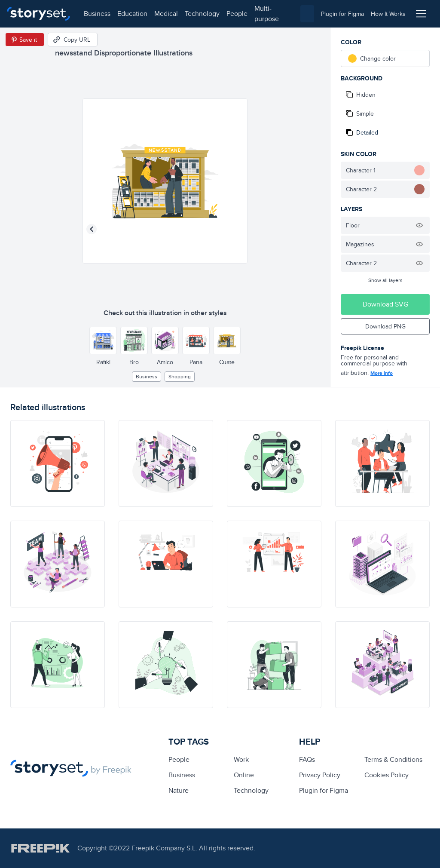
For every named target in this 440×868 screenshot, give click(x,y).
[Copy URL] (73, 40)
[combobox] (307, 14)
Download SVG (385, 304)
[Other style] (103, 340)
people (237, 14)
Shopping (180, 376)
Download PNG (385, 326)
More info (382, 373)
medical (166, 14)
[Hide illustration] (419, 225)
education (132, 14)
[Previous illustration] (92, 229)
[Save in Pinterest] (25, 40)
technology (202, 14)
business (97, 14)
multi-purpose (267, 14)
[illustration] (58, 463)
